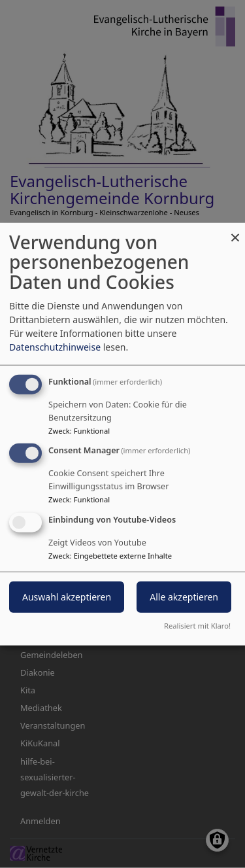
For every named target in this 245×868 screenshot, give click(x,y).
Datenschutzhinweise (55, 346)
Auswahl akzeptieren (67, 597)
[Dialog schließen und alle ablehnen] (235, 231)
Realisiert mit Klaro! (197, 626)
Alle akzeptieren (184, 597)
